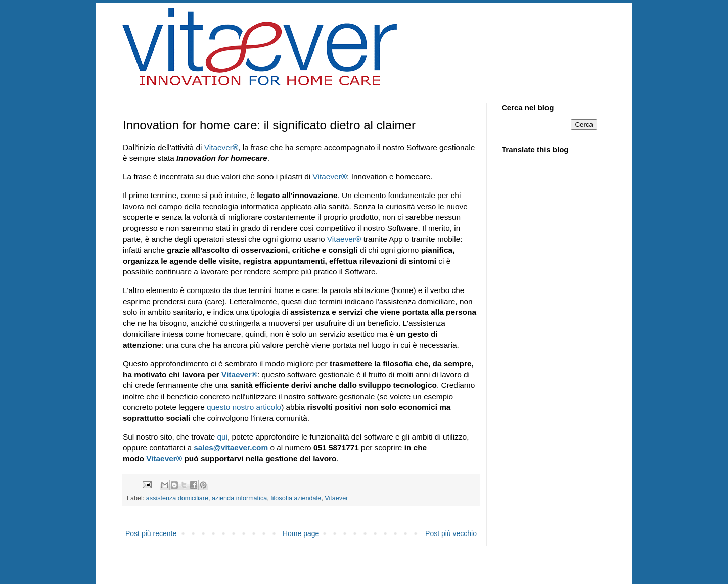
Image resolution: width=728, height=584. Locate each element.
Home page (301, 533)
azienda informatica (239, 498)
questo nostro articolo (243, 407)
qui (223, 437)
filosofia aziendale (296, 498)
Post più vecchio (451, 533)
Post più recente (151, 533)
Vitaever (221, 147)
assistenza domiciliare (177, 498)
